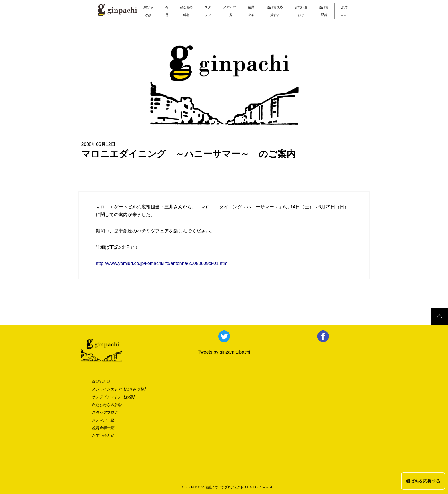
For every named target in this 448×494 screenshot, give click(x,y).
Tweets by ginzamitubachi (224, 352)
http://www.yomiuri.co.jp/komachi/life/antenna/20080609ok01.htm (162, 263)
